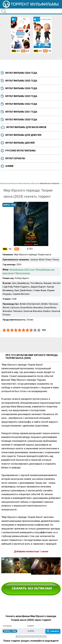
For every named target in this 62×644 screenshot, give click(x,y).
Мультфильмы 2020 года (21, 120)
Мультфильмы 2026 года (21, 73)
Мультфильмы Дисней (20, 143)
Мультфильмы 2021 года (21, 112)
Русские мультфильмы (20, 151)
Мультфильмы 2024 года (21, 88)
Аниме (9, 166)
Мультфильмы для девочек (23, 135)
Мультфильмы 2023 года (21, 96)
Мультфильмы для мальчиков (26, 127)
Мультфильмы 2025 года (21, 81)
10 (39, 330)
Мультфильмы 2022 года (21, 104)
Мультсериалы (15, 158)
